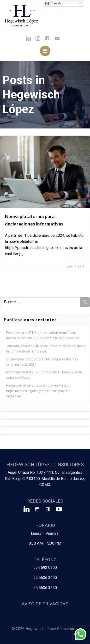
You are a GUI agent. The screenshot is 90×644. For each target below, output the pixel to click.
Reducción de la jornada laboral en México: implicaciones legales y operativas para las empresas (38, 391)
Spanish (53, 3)
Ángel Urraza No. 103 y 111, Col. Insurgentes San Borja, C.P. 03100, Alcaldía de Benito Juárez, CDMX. (45, 479)
